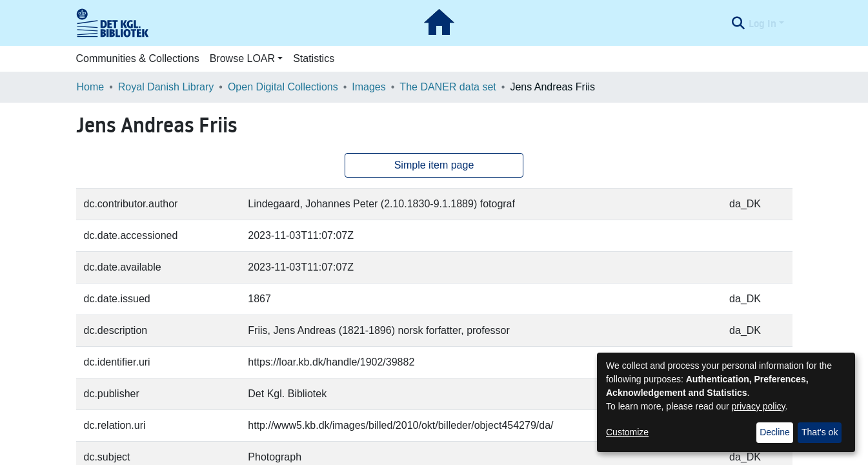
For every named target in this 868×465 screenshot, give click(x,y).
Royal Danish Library (166, 87)
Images (368, 87)
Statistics (314, 58)
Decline (775, 432)
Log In (762, 23)
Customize (627, 432)
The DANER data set (448, 87)
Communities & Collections (138, 58)
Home (91, 87)
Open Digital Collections (283, 87)
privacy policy (759, 406)
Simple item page (434, 165)
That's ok (820, 432)
